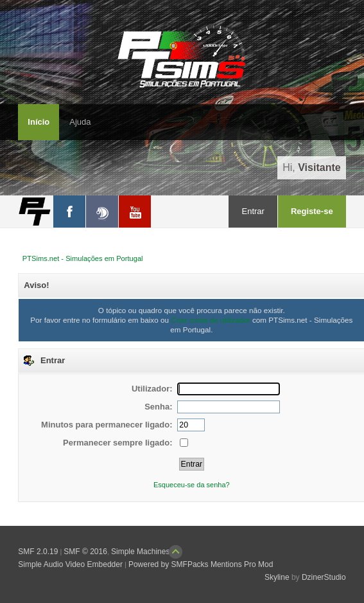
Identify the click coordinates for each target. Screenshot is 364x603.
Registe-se (312, 211)
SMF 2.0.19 (38, 552)
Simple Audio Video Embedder (70, 564)
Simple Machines (140, 552)
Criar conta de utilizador (210, 320)
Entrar (253, 211)
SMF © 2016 (85, 552)
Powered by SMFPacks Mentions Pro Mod (201, 564)
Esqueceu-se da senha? (192, 485)
